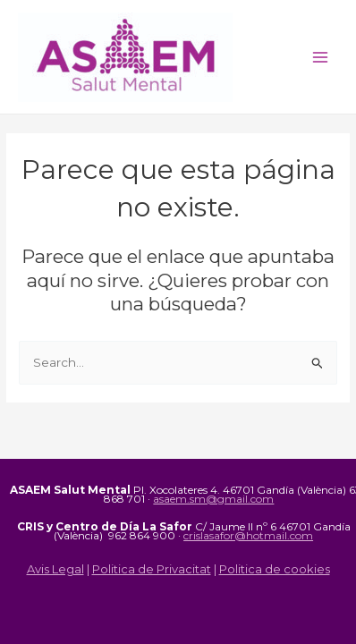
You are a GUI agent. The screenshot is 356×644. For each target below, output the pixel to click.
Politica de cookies (275, 569)
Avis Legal (55, 569)
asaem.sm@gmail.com (213, 499)
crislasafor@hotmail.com (248, 535)
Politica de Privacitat (152, 569)
